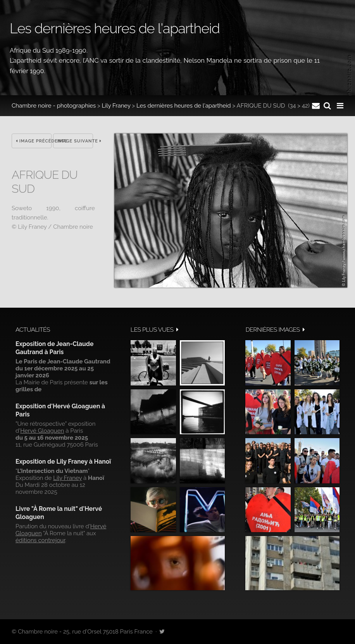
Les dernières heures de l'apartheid (184, 106)
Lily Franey (116, 106)
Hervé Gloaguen (42, 431)
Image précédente (34, 141)
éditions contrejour (40, 540)
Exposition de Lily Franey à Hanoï (63, 462)
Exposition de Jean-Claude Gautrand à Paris (54, 348)
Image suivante (75, 141)
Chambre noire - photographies (54, 106)
